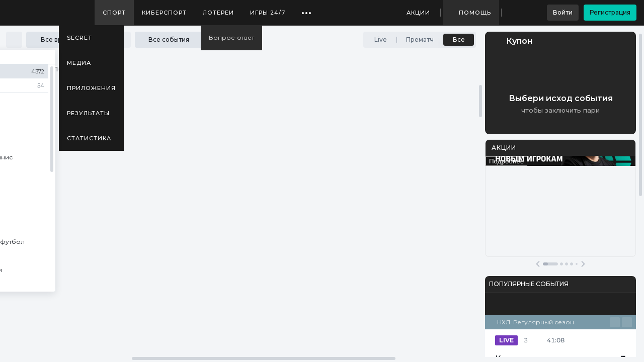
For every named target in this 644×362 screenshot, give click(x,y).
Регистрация (610, 12)
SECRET (79, 38)
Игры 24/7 (268, 13)
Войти (563, 12)
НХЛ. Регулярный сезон (536, 322)
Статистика (89, 138)
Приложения (91, 88)
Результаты (88, 113)
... (307, 9)
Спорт (114, 13)
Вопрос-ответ (231, 37)
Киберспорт (164, 13)
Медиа (79, 63)
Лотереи (218, 13)
